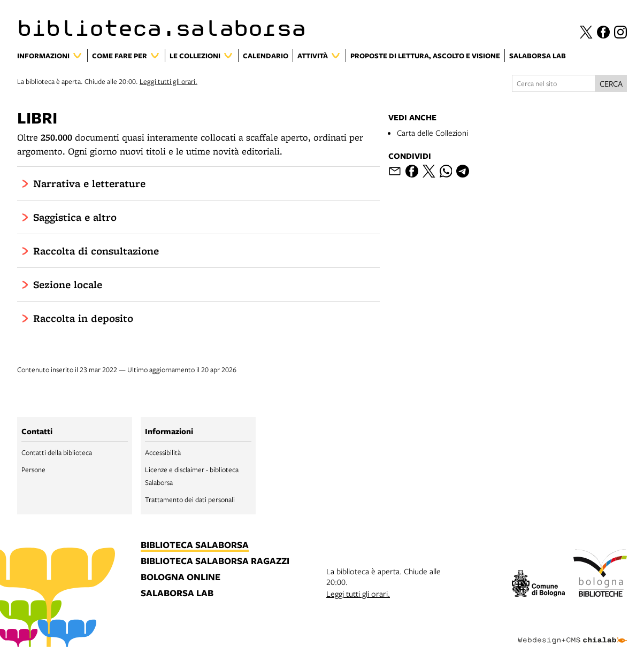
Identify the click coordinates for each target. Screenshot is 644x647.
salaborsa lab (177, 594)
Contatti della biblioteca (57, 452)
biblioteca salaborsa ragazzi (215, 561)
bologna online (181, 577)
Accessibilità (163, 452)
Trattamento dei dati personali (190, 499)
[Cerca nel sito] (554, 83)
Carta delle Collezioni (432, 133)
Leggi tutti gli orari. (168, 81)
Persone (33, 469)
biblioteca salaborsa (195, 545)
